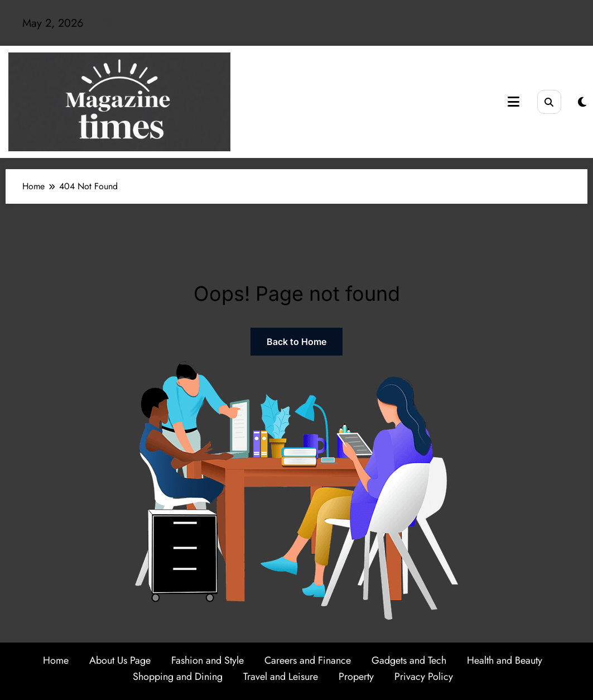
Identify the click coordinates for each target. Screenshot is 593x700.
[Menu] (514, 102)
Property (356, 677)
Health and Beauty (505, 660)
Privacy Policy (424, 677)
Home (56, 660)
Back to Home (296, 342)
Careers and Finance (308, 660)
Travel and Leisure (281, 677)
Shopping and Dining (178, 677)
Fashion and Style (208, 660)
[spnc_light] (582, 102)
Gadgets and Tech (409, 660)
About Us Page (120, 660)
